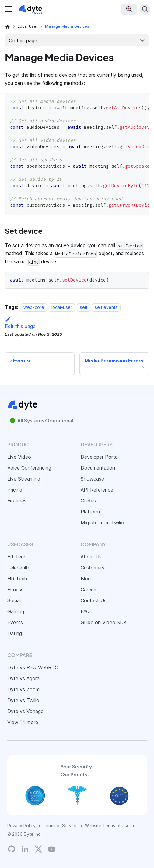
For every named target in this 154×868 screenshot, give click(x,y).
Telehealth (19, 568)
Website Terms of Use (107, 826)
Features (17, 501)
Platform (90, 512)
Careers (89, 590)
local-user (62, 307)
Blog (86, 579)
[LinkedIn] (25, 849)
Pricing (15, 490)
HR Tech (17, 579)
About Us (91, 557)
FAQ (85, 611)
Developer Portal (100, 457)
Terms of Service (60, 826)
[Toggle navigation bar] (8, 9)
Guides (88, 501)
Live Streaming (24, 479)
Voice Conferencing (29, 468)
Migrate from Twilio (102, 523)
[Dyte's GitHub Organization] (12, 849)
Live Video (19, 457)
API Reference (97, 490)
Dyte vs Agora (23, 678)
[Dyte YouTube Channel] (52, 849)
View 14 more (23, 722)
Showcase (92, 479)
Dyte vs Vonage (25, 711)
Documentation (98, 468)
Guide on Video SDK (104, 622)
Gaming (16, 611)
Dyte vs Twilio (23, 700)
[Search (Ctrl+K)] (145, 9)
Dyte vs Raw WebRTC (33, 667)
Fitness (15, 590)
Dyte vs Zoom (23, 689)
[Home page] (8, 26)
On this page (23, 40)
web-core (34, 307)
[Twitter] (38, 849)
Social (14, 600)
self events (106, 307)
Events (15, 622)
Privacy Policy (21, 826)
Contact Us (94, 600)
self (84, 307)
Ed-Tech (17, 557)
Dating (15, 633)
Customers (93, 568)
